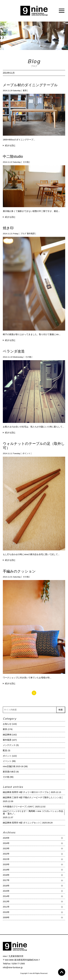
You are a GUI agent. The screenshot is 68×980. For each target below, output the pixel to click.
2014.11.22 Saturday (12, 162)
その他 (26, 162)
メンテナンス (9, 745)
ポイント (26, 453)
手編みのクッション (19, 571)
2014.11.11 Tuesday (12, 453)
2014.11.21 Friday (11, 234)
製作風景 (31, 234)
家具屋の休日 (9, 772)
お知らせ (7, 724)
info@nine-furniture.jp (13, 967)
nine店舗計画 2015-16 (13, 766)
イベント (7, 761)
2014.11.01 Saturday (12, 577)
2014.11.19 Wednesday (13, 357)
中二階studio (13, 156)
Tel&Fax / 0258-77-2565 (14, 964)
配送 (5, 750)
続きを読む (10, 145)
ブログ (23, 234)
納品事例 (7, 735)
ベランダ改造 (14, 351)
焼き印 (8, 228)
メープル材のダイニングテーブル (30, 85)
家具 (25, 91)
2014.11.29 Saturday (12, 91)
